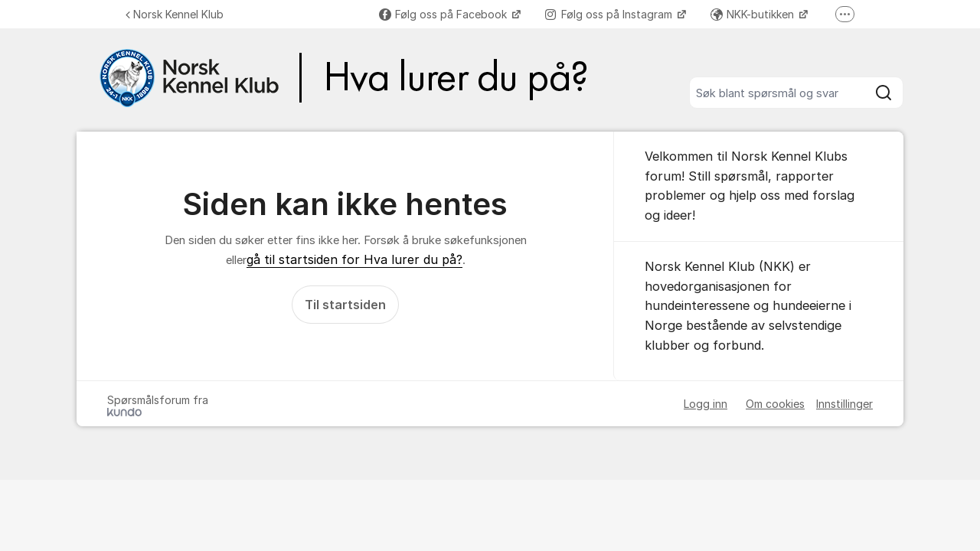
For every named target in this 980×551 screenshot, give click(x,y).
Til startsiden (345, 305)
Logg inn (706, 404)
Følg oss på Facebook (444, 14)
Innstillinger (844, 404)
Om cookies (775, 404)
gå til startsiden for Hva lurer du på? (354, 259)
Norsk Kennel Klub (175, 14)
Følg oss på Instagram (610, 14)
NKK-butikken (754, 14)
